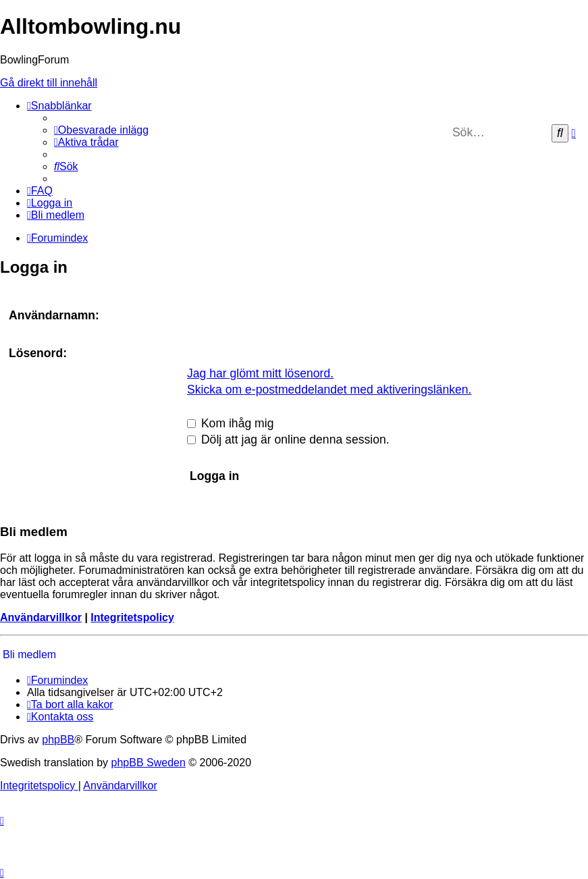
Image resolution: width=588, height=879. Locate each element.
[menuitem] (101, 130)
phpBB (58, 740)
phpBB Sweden (149, 763)
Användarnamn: (54, 315)
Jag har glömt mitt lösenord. (260, 373)
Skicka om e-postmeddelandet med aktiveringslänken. (329, 390)
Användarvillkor (41, 617)
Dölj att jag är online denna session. (288, 439)
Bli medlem (29, 655)
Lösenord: (38, 353)
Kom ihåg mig (230, 423)
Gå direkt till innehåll (49, 83)
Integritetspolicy (132, 617)
